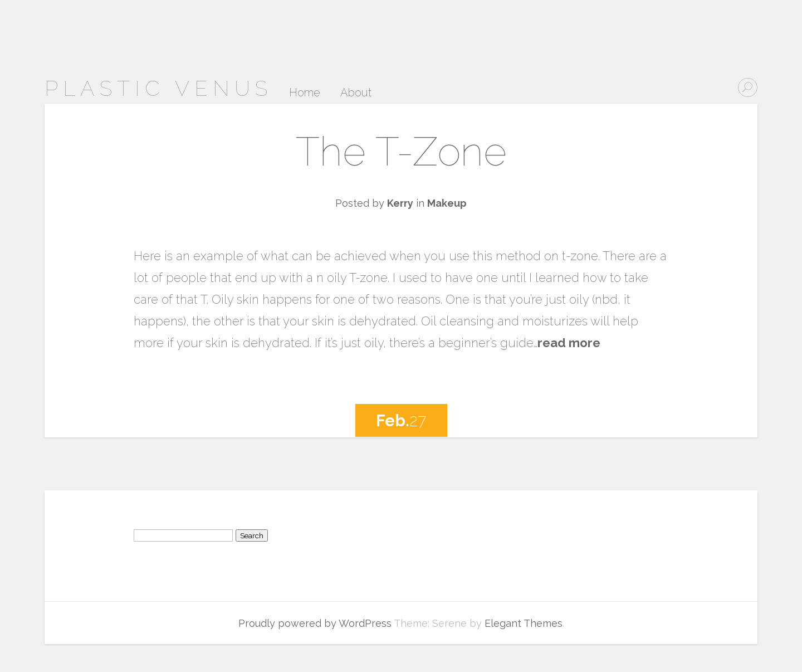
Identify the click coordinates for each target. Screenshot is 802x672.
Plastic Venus (158, 88)
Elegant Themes (524, 623)
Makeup (447, 203)
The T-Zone (401, 151)
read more (569, 343)
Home (305, 93)
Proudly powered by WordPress (315, 623)
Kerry (400, 203)
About (356, 93)
